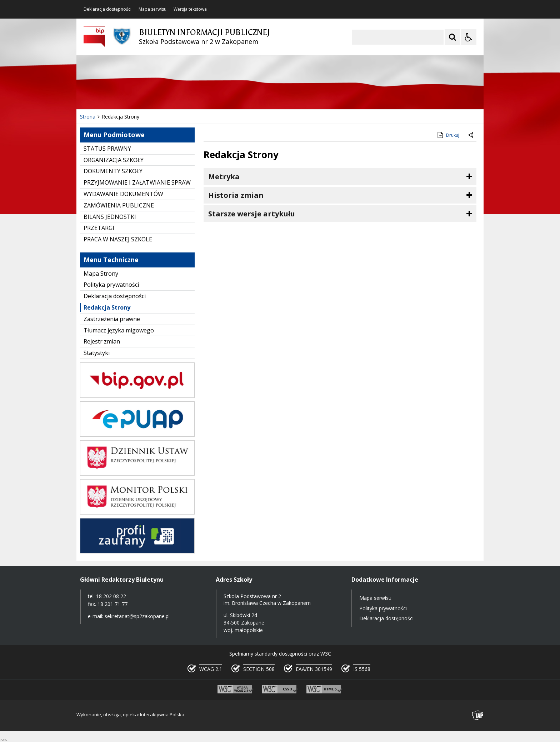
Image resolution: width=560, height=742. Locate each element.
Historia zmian (236, 195)
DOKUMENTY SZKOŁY (113, 171)
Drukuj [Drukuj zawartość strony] (448, 135)
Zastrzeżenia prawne (112, 319)
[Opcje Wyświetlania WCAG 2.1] (469, 37)
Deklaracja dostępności (107, 9)
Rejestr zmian (102, 341)
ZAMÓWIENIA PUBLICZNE (119, 205)
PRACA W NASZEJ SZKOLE (118, 239)
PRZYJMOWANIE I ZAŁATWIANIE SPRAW (137, 182)
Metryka (224, 177)
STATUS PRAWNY (107, 149)
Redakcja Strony (107, 307)
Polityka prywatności (111, 285)
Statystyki (97, 353)
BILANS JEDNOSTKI (110, 217)
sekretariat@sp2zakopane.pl (137, 616)
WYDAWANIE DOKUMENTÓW (123, 194)
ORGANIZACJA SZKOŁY (114, 160)
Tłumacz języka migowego (119, 330)
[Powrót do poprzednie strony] (471, 135)
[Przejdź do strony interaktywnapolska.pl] (478, 715)
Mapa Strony (101, 274)
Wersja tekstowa (190, 9)
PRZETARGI (99, 228)
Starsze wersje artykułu (252, 214)
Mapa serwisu (152, 9)
